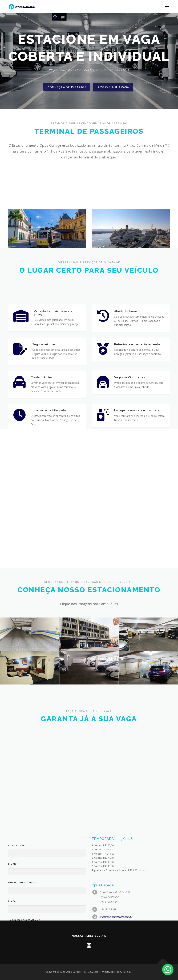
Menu (167, 7)
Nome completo (20, 917)
